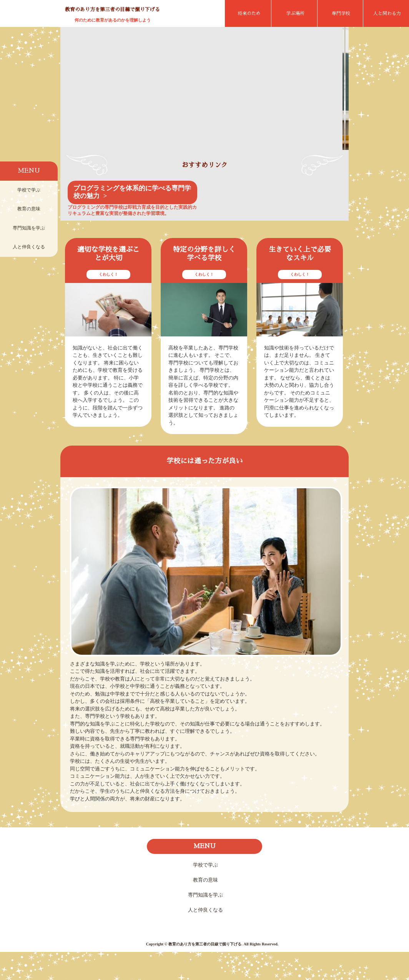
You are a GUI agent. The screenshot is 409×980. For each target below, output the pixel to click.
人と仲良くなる (29, 247)
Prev (72, 106)
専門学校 (341, 13)
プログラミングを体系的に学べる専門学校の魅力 (132, 220)
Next (337, 106)
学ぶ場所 (295, 13)
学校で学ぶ (29, 190)
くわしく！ (108, 302)
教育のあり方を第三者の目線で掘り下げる (112, 9)
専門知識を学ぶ (29, 228)
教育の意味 (29, 209)
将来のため (249, 13)
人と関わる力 (387, 13)
